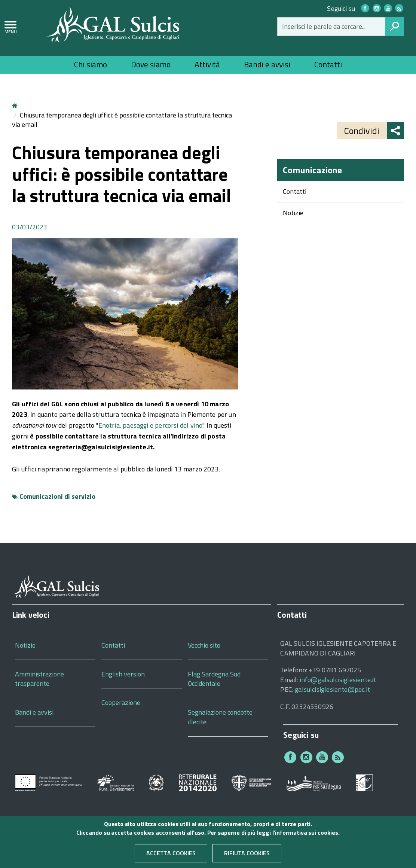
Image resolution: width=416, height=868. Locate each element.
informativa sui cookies (306, 836)
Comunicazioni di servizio (57, 496)
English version (123, 674)
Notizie (293, 213)
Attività (207, 64)
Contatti (328, 64)
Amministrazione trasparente (39, 679)
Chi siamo (91, 64)
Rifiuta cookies (247, 857)
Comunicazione (312, 170)
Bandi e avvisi (267, 64)
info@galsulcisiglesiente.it (338, 680)
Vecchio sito (204, 645)
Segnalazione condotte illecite (220, 717)
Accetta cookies (171, 857)
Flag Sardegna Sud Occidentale (214, 679)
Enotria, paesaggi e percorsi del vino (151, 425)
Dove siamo (151, 64)
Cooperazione (121, 702)
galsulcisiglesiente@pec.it (332, 689)
